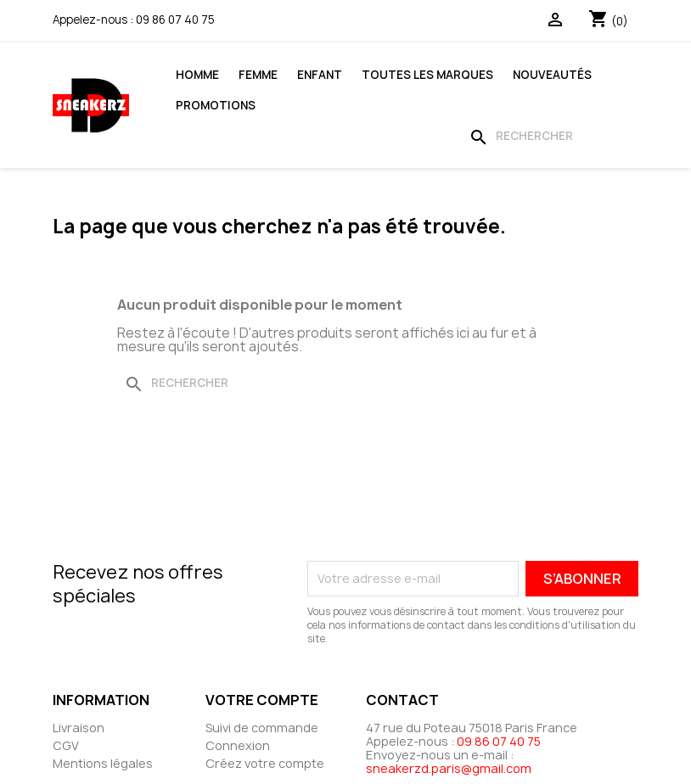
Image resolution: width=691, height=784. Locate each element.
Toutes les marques (427, 75)
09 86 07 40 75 (175, 20)
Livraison (79, 728)
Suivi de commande (262, 728)
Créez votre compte (265, 763)
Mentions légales (103, 763)
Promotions (216, 105)
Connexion (238, 745)
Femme (258, 75)
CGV (66, 745)
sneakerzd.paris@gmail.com (449, 768)
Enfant (320, 75)
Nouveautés (552, 75)
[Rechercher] (550, 136)
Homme (197, 75)
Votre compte (262, 700)
